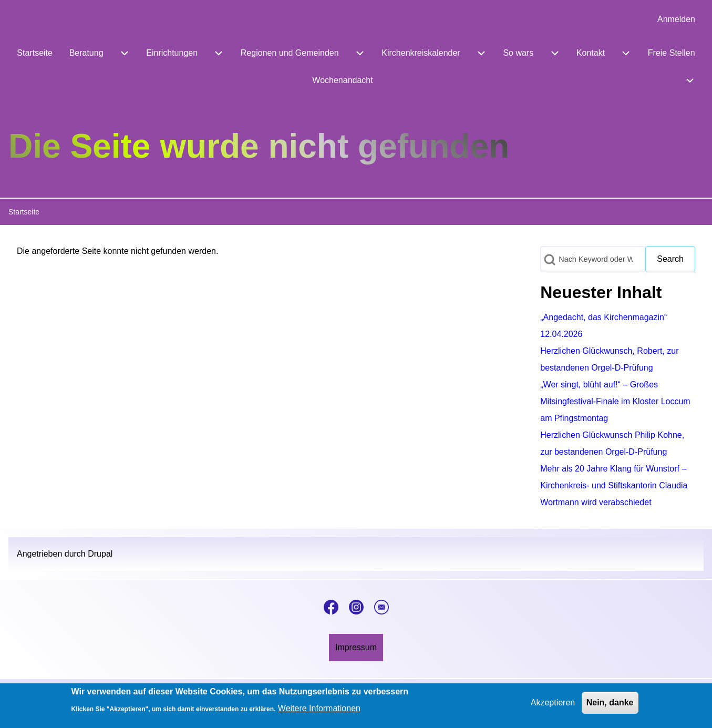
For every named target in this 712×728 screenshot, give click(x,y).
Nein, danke (610, 705)
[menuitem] (676, 19)
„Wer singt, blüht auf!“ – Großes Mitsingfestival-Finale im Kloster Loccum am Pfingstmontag (615, 401)
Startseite (24, 212)
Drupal (100, 554)
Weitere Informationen (319, 711)
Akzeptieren (553, 705)
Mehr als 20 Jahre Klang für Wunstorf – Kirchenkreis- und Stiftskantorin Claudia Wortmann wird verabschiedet (614, 485)
